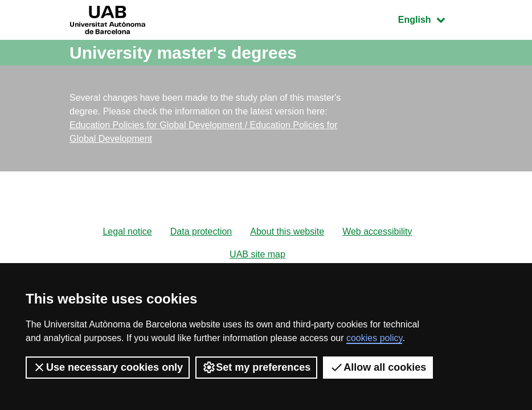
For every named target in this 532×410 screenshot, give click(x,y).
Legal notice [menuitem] (127, 231)
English (430, 19)
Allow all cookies (378, 367)
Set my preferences (256, 367)
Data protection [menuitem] (201, 231)
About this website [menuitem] (287, 231)
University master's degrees (183, 53)
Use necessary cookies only (108, 367)
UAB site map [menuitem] (257, 254)
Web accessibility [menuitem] (377, 231)
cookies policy (374, 338)
